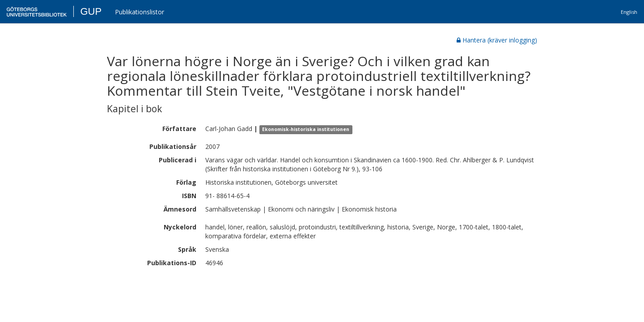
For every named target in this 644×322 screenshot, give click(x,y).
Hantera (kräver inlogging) (497, 40)
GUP (91, 11)
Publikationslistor (140, 12)
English (629, 12)
